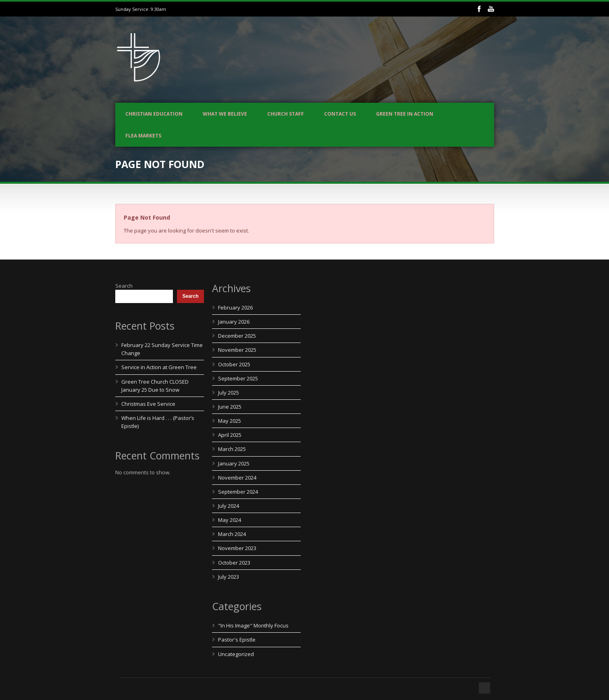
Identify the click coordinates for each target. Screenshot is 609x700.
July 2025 (229, 393)
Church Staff (286, 114)
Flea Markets (143, 136)
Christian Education (154, 114)
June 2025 (230, 407)
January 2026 (234, 322)
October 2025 (234, 364)
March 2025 (232, 449)
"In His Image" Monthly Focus (253, 625)
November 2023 (237, 548)
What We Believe (225, 114)
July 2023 (229, 577)
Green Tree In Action (405, 114)
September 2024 (238, 492)
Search (124, 286)
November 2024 (237, 478)
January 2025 (234, 463)
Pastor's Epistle (237, 640)
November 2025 (237, 350)
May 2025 (230, 421)
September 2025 (238, 378)
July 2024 (229, 506)
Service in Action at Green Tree (159, 367)
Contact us (340, 114)
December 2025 (237, 336)
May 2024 (230, 520)
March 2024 (232, 534)
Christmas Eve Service (148, 404)
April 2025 (230, 435)
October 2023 (234, 563)
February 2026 (235, 307)
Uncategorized (236, 654)
